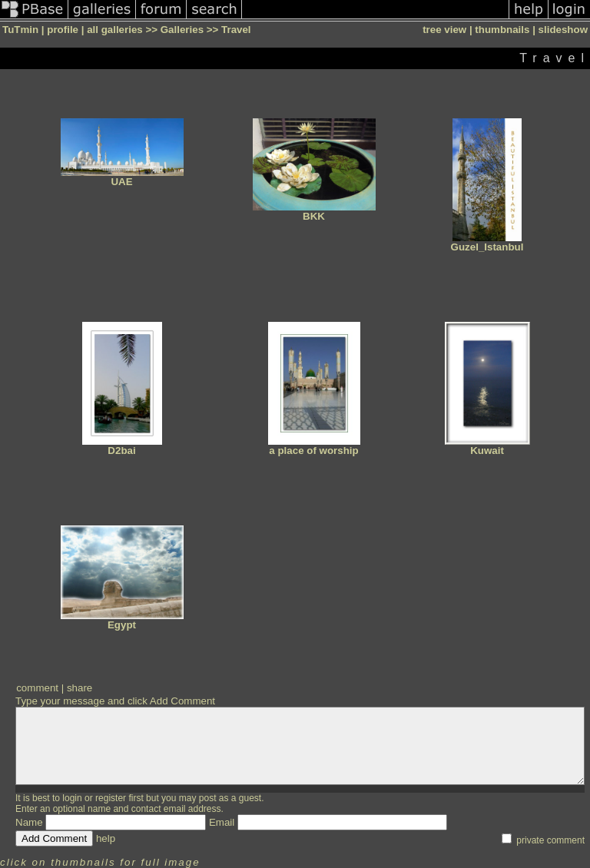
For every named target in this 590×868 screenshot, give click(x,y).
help (106, 838)
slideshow (563, 30)
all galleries (115, 30)
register (111, 798)
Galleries (182, 30)
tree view (444, 30)
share (80, 688)
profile (63, 30)
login (72, 798)
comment (37, 688)
